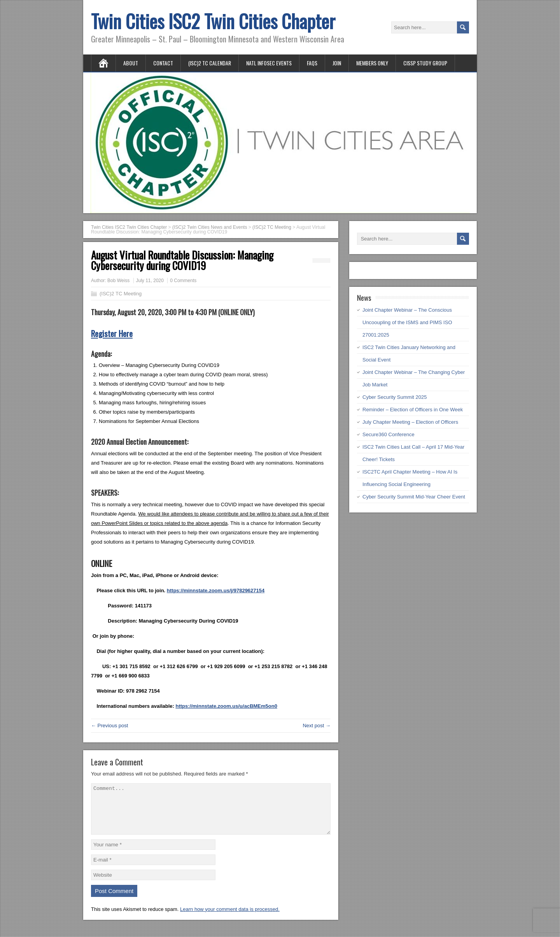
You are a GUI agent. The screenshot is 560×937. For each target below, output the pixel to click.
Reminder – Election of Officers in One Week (413, 410)
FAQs (312, 63)
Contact (163, 63)
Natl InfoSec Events (269, 63)
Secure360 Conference (388, 434)
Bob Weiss (118, 281)
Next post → (317, 726)
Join (337, 63)
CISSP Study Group (425, 63)
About (131, 63)
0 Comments (183, 281)
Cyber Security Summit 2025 (395, 397)
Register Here (112, 333)
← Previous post (109, 726)
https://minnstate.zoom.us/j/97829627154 (216, 590)
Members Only (372, 63)
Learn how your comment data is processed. (230, 919)
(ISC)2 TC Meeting (121, 294)
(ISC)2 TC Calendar (210, 63)
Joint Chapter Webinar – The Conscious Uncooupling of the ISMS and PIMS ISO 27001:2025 (407, 322)
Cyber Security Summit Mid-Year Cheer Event (414, 497)
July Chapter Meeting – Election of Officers (410, 422)
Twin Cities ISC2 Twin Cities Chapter (213, 21)
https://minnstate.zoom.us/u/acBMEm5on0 (226, 706)
